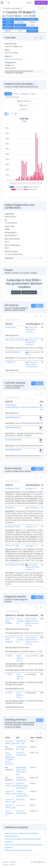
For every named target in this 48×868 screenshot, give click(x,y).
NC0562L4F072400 (13, 527)
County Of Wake (20, 620)
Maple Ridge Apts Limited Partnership (21, 770)
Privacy (12, 865)
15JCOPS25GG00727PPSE (15, 565)
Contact (12, 862)
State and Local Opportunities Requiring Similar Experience (24, 846)
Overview (8, 19)
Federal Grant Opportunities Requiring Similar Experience (23, 840)
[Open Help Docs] (21, 8)
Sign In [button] (29, 3)
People (8, 22)
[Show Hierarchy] (21, 46)
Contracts (20, 25)
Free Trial (16, 292)
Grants (8, 28)
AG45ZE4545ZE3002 (13, 352)
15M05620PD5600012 (13, 428)
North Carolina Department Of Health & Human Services (32, 622)
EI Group (19, 799)
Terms (5, 865)
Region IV (31, 489)
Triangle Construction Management (22, 794)
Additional (32, 31)
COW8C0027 (10, 362)
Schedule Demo (29, 292)
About (5, 862)
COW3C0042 (10, 327)
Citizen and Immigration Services (31, 330)
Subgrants (20, 28)
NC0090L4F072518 (12, 489)
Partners (32, 28)
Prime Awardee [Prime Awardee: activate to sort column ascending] (31, 615)
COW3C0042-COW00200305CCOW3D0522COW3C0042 (22, 406)
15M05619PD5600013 (13, 417)
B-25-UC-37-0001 (12, 546)
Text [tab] (41, 38)
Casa (18, 805)
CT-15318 (9, 656)
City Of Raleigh (8, 812)
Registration (32, 19)
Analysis (20, 19)
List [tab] (36, 38)
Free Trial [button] (41, 3)
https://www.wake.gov (14, 59)
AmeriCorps (32, 508)
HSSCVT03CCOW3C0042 (15, 340)
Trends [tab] (8, 94)
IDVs (8, 25)
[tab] (6, 114)
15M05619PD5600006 (13, 440)
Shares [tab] (15, 94)
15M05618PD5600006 (13, 450)
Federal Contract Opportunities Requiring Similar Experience (21, 835)
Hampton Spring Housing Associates (22, 786)
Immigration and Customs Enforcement (32, 364)
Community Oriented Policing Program (32, 567)
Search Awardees (11, 8)
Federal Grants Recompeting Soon (19, 850)
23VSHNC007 (10, 508)
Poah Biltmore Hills (20, 658)
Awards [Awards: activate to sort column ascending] (39, 738)
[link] (41, 394)
